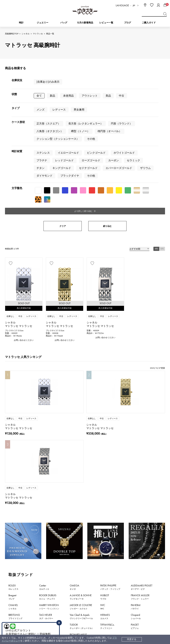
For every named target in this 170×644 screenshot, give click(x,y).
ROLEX (13, 413)
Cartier (44, 413)
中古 (122, 96)
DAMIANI (44, 452)
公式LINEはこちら (57, 524)
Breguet (12, 423)
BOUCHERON (16, 462)
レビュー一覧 (89, 594)
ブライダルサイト (126, 617)
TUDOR (82, 452)
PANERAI (136, 432)
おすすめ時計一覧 (71, 548)
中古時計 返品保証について (97, 580)
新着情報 (159, 548)
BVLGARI (44, 462)
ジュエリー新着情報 (41, 548)
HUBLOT (105, 423)
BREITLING (15, 442)
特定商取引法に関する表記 (131, 580)
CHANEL (13, 432)
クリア (63, 121)
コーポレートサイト (92, 617)
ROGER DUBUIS (48, 423)
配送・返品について (93, 575)
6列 (162, 144)
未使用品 (68, 96)
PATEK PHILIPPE (110, 413)
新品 (52, 96)
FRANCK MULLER (140, 423)
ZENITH (13, 452)
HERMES (105, 442)
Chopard (136, 442)
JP (134, 6)
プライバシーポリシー (128, 585)
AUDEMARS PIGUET (142, 413)
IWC (103, 432)
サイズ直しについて (93, 585)
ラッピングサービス (93, 599)
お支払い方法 (89, 570)
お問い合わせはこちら (113, 524)
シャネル (26, 34)
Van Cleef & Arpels (81, 442)
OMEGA (74, 413)
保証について (89, 589)
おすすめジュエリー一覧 (103, 548)
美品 (108, 96)
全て (39, 96)
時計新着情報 (14, 548)
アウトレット (90, 96)
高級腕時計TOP (12, 34)
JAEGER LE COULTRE (81, 432)
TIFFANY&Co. (107, 452)
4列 (156, 144)
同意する (132, 639)
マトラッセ (38, 34)
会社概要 (121, 570)
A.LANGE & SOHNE (81, 423)
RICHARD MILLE (78, 462)
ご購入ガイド (149, 23)
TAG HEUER (46, 442)
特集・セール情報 (135, 548)
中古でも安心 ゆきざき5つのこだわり (136, 575)
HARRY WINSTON (49, 432)
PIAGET (135, 452)
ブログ (127, 23)
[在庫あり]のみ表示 (48, 82)
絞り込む (107, 121)
